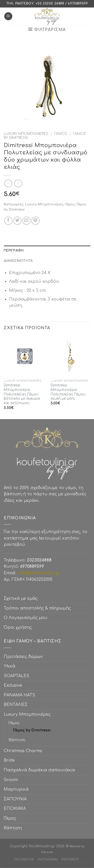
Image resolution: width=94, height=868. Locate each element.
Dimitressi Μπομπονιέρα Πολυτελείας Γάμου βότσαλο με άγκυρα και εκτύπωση (22, 394)
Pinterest (71, 860)
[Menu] (8, 16)
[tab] (47, 251)
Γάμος (61, 134)
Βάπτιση (17, 740)
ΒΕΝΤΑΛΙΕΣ (16, 705)
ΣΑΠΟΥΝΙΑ (16, 799)
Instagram (48, 860)
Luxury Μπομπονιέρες (26, 134)
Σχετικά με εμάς (21, 598)
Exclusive (13, 685)
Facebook (24, 860)
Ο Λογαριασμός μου (25, 618)
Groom (11, 780)
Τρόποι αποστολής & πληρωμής (37, 608)
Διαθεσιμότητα (18, 261)
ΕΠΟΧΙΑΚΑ (16, 809)
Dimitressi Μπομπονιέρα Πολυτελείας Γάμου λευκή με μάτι (68, 392)
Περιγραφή (14, 251)
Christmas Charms (23, 751)
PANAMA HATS (19, 695)
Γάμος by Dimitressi (32, 730)
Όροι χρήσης (18, 627)
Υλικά (10, 666)
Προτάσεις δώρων (23, 657)
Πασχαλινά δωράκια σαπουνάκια (39, 770)
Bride (9, 760)
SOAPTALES (16, 676)
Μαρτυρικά (16, 789)
